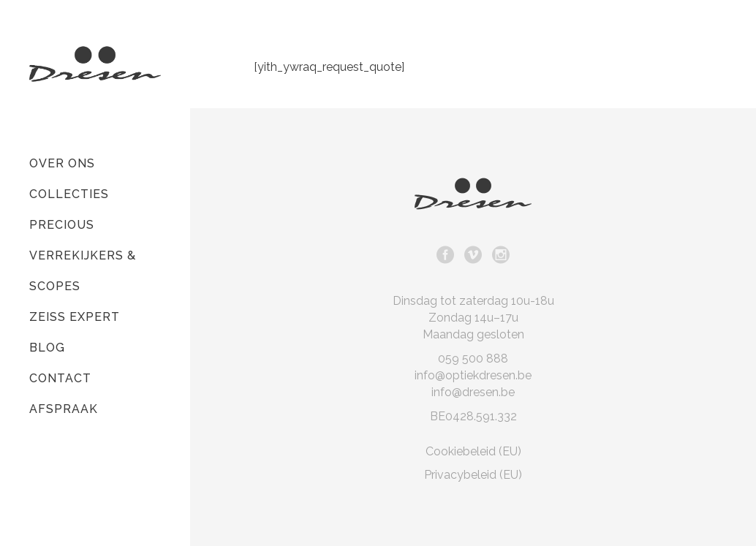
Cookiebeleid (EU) (473, 451)
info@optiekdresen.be (473, 375)
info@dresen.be (473, 392)
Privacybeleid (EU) (473, 475)
